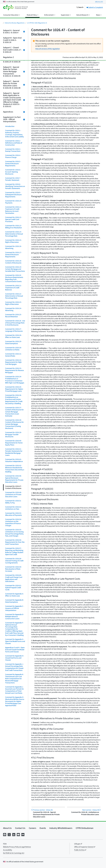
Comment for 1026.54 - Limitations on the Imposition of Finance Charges (14, 522)
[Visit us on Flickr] (23, 834)
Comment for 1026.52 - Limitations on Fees (14, 508)
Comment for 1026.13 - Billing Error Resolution (14, 227)
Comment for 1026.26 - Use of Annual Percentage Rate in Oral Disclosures (15, 323)
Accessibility (8, 850)
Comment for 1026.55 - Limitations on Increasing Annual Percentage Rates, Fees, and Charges (14, 533)
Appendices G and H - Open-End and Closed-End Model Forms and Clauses (15, 650)
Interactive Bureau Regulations (15, 23)
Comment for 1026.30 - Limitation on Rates (14, 349)
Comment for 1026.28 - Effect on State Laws (14, 336)
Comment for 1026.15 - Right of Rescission (14, 241)
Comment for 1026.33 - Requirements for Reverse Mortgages (14, 370)
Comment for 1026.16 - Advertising (14, 247)
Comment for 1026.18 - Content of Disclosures (14, 262)
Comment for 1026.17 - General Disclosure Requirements (14, 255)
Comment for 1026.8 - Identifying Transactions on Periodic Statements (15, 186)
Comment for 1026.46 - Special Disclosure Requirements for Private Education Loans (14, 479)
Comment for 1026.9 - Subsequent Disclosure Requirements (13, 195)
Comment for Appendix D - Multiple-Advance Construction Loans (15, 617)
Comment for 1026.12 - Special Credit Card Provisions (14, 219)
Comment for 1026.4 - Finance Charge (13, 156)
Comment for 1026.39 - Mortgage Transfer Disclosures (14, 435)
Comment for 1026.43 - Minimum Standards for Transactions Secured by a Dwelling (15, 469)
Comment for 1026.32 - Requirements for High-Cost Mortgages (14, 362)
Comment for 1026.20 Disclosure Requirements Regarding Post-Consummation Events (14, 278)
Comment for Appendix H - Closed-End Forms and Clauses (15, 658)
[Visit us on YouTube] (18, 834)
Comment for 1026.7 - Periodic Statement (13, 179)
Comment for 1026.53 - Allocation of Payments (14, 514)
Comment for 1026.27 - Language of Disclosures (14, 330)
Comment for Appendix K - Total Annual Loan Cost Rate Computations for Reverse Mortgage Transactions (15, 679)
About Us (7, 828)
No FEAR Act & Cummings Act (14, 853)
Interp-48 (91, 810)
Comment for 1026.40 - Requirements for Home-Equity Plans (14, 443)
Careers (33, 828)
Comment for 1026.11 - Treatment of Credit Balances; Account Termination (14, 210)
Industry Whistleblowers (61, 828)
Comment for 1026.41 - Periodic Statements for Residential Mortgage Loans (14, 452)
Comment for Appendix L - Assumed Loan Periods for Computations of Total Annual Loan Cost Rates (14, 690)
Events (43, 828)
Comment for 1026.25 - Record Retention (14, 316)
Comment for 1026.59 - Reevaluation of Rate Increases (14, 569)
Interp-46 (43, 810)
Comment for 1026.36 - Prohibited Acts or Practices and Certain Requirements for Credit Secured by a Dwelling (14, 399)
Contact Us (20, 828)
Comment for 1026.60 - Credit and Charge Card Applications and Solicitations (14, 578)
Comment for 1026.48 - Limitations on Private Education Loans (14, 495)
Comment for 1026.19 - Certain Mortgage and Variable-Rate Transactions (15, 269)
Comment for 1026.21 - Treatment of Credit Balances (14, 288)
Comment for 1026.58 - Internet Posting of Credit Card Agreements (14, 561)
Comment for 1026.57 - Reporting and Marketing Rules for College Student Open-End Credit (14, 551)
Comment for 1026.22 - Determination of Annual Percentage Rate (14, 296)
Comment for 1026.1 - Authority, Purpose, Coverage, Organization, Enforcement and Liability (14, 134)
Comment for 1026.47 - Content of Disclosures (14, 487)
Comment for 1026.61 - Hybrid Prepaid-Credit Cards (14, 588)
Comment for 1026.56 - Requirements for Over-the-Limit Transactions (15, 542)
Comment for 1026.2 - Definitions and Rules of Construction (14, 143)
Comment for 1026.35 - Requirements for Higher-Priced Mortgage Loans (14, 389)
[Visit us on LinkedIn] (14, 834)
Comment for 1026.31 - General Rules (14, 355)
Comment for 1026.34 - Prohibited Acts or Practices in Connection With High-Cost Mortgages (15, 380)
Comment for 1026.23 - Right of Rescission (14, 303)
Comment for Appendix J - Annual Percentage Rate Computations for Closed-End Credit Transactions (14, 667)
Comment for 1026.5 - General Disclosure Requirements (13, 164)
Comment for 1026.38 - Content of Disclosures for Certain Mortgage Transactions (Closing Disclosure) (14, 424)
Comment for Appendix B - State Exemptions (15, 601)
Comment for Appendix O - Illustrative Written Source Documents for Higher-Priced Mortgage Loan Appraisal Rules (15, 701)
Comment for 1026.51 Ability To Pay (13, 502)
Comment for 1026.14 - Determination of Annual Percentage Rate (14, 234)
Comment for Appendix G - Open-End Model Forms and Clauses (15, 641)
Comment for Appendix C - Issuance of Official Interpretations (15, 608)
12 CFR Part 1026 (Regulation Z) (37, 23)
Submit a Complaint (95, 7)
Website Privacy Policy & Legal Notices (17, 847)
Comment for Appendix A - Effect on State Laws (15, 595)
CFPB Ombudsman (85, 828)
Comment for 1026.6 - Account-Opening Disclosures (13, 172)
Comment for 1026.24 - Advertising (14, 309)
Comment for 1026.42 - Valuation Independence (14, 460)
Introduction (10, 126)
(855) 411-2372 (99, 2)
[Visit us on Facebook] (5, 834)
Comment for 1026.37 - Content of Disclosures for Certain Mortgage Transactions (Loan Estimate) (14, 412)
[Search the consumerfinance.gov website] (80, 8)
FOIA (5, 844)
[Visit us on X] (9, 834)
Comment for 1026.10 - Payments (14, 202)
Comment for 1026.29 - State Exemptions (14, 343)
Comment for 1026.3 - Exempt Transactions (13, 150)
